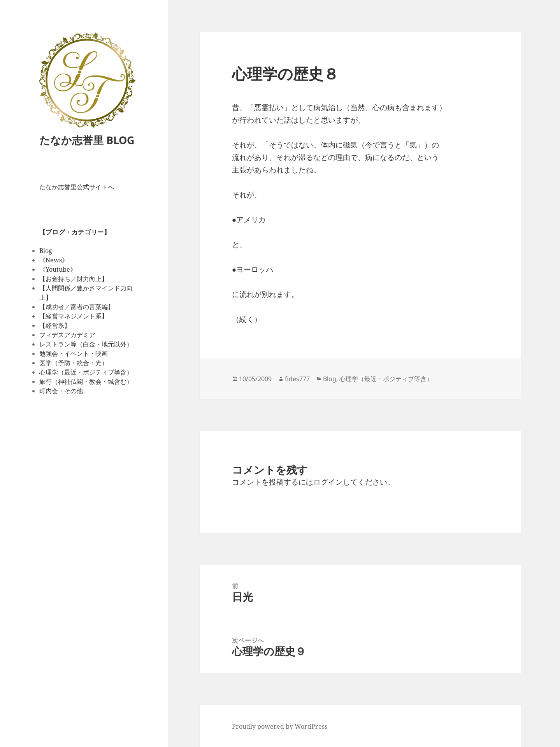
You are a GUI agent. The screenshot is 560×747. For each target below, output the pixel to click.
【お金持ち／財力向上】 (74, 279)
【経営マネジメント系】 (74, 316)
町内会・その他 (61, 391)
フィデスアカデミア (67, 335)
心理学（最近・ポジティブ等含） (86, 372)
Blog (46, 251)
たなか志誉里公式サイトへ (77, 187)
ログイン (328, 482)
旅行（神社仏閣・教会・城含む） (86, 381)
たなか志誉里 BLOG (87, 140)
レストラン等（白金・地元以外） (86, 344)
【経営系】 (55, 325)
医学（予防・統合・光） (74, 363)
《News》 (54, 260)
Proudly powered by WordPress (280, 726)
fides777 (297, 379)
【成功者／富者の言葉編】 (77, 307)
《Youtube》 (58, 269)
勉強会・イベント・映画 (74, 353)
